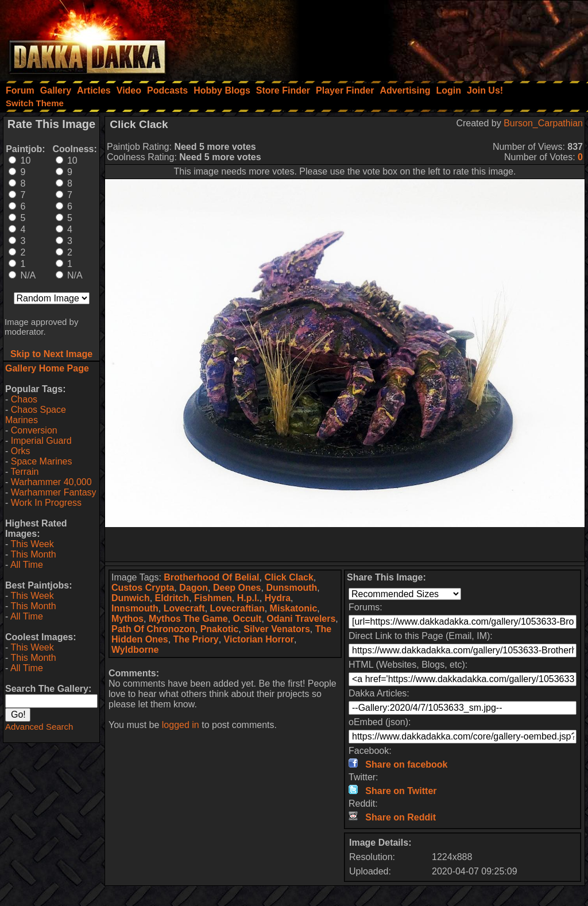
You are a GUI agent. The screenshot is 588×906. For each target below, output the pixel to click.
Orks (21, 451)
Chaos (24, 399)
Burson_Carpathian (543, 123)
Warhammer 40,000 (51, 482)
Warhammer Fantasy (54, 492)
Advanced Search (39, 727)
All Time (27, 565)
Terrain (24, 472)
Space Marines (42, 461)
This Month (33, 554)
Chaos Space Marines (36, 415)
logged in (181, 725)
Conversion (34, 430)
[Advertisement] (434, 37)
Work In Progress (46, 503)
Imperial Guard (41, 441)
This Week (32, 544)
